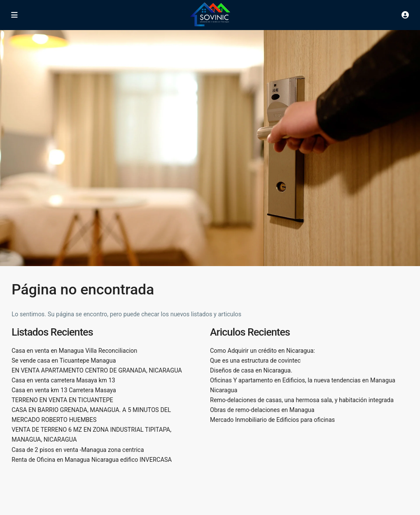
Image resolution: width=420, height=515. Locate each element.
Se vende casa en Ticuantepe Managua (64, 360)
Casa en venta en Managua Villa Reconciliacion (75, 351)
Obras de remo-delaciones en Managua (262, 410)
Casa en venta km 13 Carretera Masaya (64, 390)
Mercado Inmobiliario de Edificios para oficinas (272, 420)
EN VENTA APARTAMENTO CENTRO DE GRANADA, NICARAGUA (97, 370)
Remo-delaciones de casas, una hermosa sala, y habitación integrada (302, 400)
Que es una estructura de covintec (255, 360)
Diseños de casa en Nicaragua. (251, 370)
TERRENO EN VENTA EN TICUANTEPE (62, 400)
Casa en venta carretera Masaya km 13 (63, 380)
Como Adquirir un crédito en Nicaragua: (262, 351)
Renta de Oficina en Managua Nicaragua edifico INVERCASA (92, 460)
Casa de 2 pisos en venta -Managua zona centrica (78, 450)
